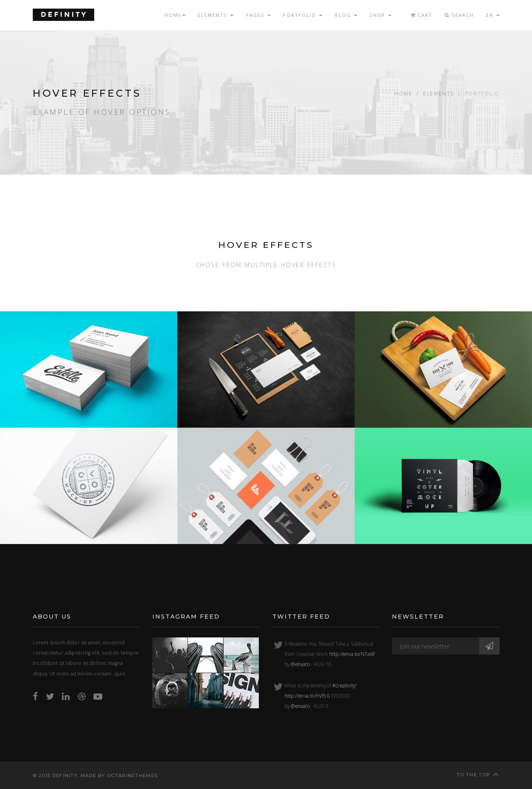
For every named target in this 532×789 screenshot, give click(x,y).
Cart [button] (422, 15)
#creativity (344, 685)
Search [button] (459, 15)
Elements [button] (216, 15)
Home (403, 93)
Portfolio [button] (303, 15)
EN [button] (493, 15)
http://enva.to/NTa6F (352, 654)
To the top (478, 774)
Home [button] (175, 15)
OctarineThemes (132, 775)
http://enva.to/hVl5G (307, 696)
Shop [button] (380, 15)
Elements (439, 93)
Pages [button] (258, 15)
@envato (300, 664)
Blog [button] (346, 15)
